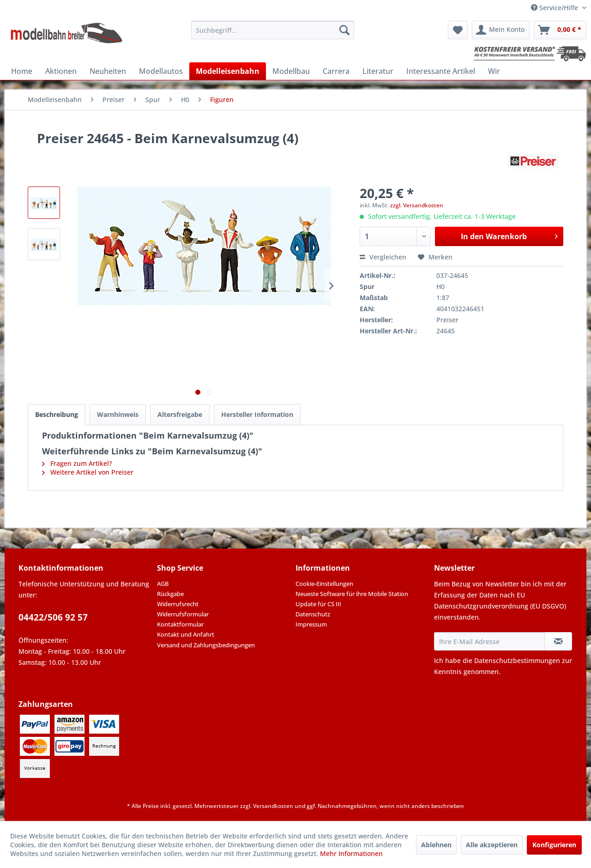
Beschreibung (57, 414)
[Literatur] (378, 71)
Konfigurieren (554, 845)
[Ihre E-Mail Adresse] (489, 641)
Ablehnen (436, 845)
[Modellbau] (291, 71)
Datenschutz (313, 614)
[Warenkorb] (560, 30)
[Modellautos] (161, 71)
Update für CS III (318, 604)
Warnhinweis (118, 414)
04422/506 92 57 (53, 617)
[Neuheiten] (108, 71)
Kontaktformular (180, 624)
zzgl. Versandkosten (417, 205)
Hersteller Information (257, 414)
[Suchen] (344, 30)
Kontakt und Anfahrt (186, 634)
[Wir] (494, 71)
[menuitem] (273, 30)
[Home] (22, 71)
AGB (163, 584)
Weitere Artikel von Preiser (88, 472)
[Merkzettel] (458, 30)
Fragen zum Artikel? (77, 463)
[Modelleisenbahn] (228, 71)
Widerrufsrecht (178, 604)
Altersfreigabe (180, 414)
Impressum (311, 624)
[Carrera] (336, 71)
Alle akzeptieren (492, 845)
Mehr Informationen (351, 853)
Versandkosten (273, 806)
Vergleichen (383, 257)
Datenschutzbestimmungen (517, 660)
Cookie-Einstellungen (324, 584)
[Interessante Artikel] (441, 71)
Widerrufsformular (183, 614)
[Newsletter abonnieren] (558, 641)
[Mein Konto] (501, 30)
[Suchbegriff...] (273, 30)
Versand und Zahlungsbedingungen (206, 645)
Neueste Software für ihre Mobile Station (352, 594)
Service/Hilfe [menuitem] (555, 8)
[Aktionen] (61, 71)
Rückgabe (170, 594)
